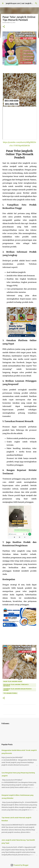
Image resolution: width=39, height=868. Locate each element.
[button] (4, 27)
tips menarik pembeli (10, 693)
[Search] (36, 3)
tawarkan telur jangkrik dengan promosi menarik (17, 689)
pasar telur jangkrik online (13, 681)
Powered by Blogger (20, 865)
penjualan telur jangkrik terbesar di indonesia (16, 685)
